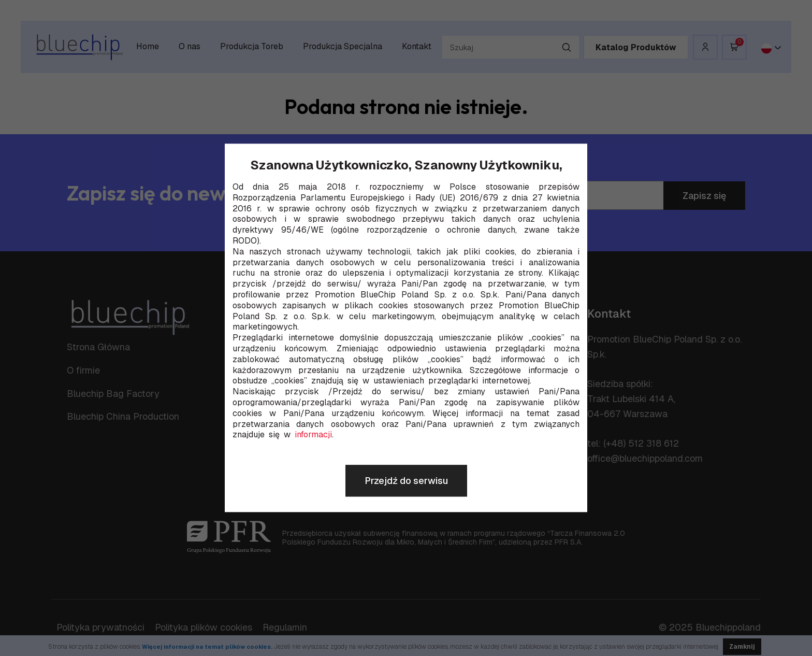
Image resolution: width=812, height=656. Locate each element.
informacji (313, 435)
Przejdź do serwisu (406, 481)
